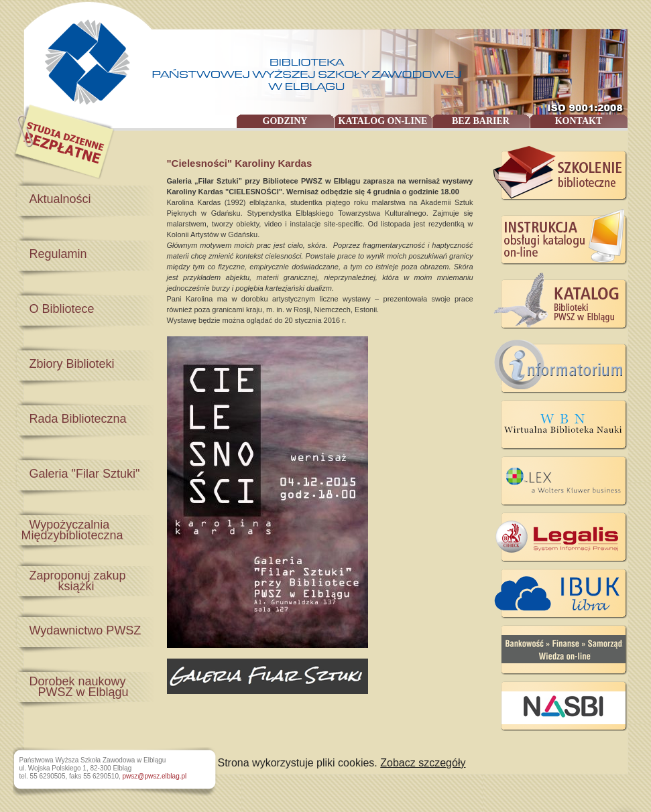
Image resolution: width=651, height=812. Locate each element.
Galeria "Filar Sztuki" (85, 474)
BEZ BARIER (481, 121)
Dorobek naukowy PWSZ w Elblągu (72, 687)
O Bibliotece (62, 309)
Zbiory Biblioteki (72, 364)
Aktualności (60, 199)
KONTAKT (579, 121)
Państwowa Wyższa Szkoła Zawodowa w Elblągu (82, 57)
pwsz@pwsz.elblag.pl (155, 776)
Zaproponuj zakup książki (70, 581)
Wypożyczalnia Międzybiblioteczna (69, 530)
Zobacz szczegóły (423, 763)
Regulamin (58, 254)
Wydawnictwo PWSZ (85, 630)
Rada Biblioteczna (78, 419)
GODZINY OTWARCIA (285, 122)
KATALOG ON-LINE (383, 121)
